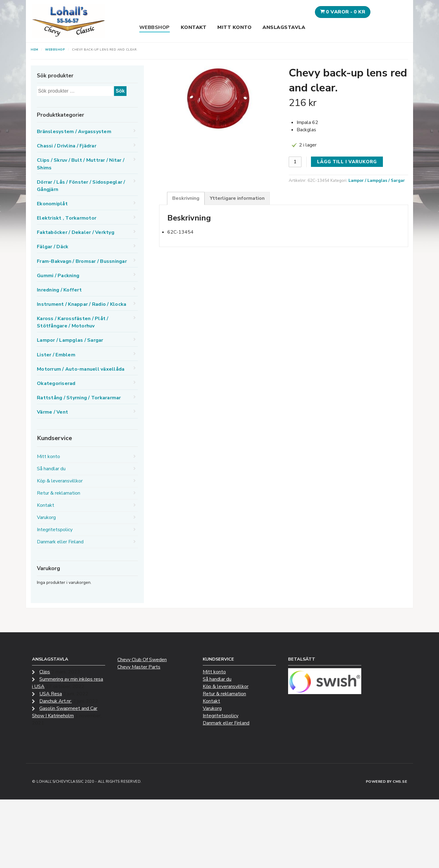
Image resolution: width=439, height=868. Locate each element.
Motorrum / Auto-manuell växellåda (81, 369)
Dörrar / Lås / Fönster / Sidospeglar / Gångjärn (81, 186)
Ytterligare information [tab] (237, 198)
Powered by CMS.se (387, 782)
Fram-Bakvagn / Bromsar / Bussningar (82, 261)
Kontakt (194, 27)
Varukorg (46, 517)
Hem (35, 50)
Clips (45, 672)
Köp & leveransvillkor (60, 481)
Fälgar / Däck (53, 247)
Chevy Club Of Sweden (142, 660)
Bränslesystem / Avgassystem (74, 132)
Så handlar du (51, 469)
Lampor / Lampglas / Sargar (377, 180)
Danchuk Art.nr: (55, 701)
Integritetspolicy (55, 530)
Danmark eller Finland (60, 542)
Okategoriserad (56, 383)
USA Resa (51, 694)
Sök (120, 91)
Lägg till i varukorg (347, 162)
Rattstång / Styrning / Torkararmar (79, 398)
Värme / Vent (52, 412)
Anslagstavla (284, 27)
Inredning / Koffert (59, 290)
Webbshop (155, 27)
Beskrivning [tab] (186, 198)
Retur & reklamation (59, 493)
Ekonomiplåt (52, 204)
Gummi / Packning (58, 276)
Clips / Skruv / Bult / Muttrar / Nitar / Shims (81, 164)
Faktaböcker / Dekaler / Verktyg (76, 232)
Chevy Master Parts (139, 667)
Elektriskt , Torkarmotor (67, 218)
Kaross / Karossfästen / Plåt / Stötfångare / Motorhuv (73, 322)
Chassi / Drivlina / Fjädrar (67, 146)
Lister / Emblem (56, 355)
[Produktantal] (295, 162)
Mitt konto (234, 27)
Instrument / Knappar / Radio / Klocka (82, 304)
